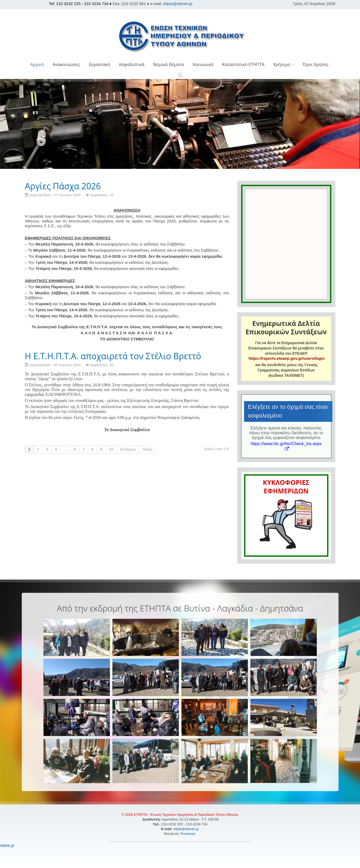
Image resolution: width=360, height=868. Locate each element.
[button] (180, 76)
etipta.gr (7, 845)
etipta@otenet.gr (178, 4)
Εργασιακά (99, 64)
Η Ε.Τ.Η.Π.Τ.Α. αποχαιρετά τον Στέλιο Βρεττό (113, 356)
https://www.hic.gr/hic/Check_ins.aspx (286, 446)
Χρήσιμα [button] (284, 64)
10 (111, 449)
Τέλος (147, 449)
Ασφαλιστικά (132, 64)
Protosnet (188, 834)
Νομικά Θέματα (168, 64)
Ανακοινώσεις (67, 64)
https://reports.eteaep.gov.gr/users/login (287, 358)
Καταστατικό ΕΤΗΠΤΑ (243, 64)
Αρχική (37, 64)
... (65, 449)
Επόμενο (128, 449)
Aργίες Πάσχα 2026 (63, 186)
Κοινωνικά (203, 64)
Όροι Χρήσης (316, 64)
